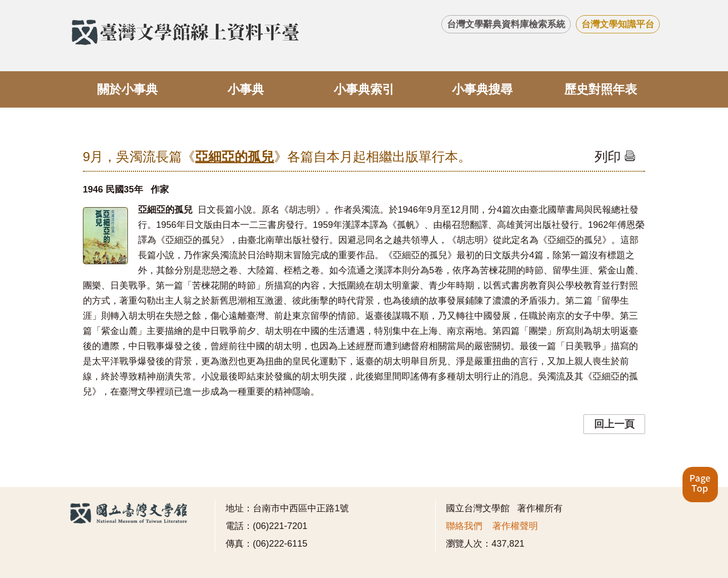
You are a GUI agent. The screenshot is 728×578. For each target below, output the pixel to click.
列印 (615, 157)
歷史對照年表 (601, 89)
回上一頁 (614, 424)
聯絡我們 (464, 526)
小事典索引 (364, 89)
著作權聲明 (515, 526)
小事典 (246, 89)
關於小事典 (127, 89)
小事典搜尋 (482, 89)
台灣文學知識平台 (618, 24)
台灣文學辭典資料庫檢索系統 (506, 24)
